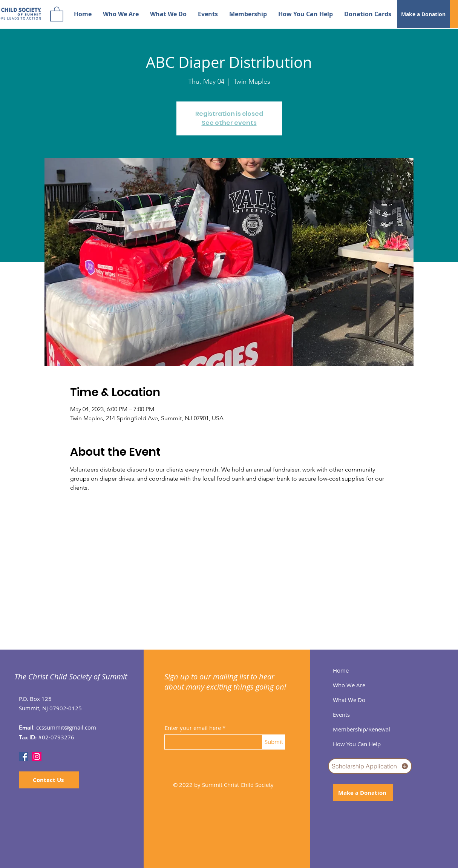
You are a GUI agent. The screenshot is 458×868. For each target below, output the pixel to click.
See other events (229, 123)
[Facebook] (24, 757)
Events (341, 714)
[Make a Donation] (423, 14)
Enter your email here (193, 728)
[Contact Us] (49, 780)
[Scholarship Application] (370, 766)
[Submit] (274, 742)
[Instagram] (37, 757)
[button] (57, 14)
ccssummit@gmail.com (66, 727)
